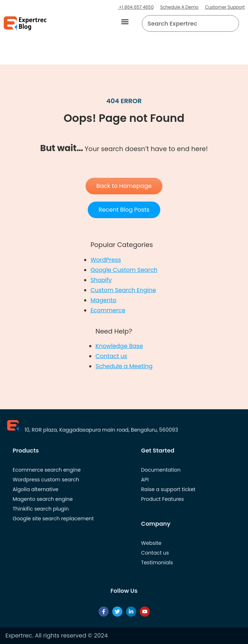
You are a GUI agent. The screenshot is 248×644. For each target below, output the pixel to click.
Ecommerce (108, 310)
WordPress (106, 260)
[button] (125, 22)
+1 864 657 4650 (136, 7)
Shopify (101, 280)
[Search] (231, 23)
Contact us (112, 356)
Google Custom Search (124, 270)
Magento (104, 300)
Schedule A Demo (179, 7)
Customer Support (225, 7)
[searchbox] (184, 23)
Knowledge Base (119, 346)
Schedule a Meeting (124, 366)
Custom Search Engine (123, 290)
